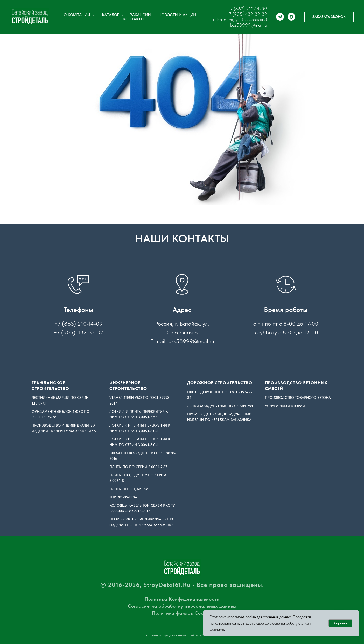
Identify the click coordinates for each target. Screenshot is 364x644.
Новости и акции (177, 15)
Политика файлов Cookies (182, 613)
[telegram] (280, 17)
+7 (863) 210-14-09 (247, 9)
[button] (329, 17)
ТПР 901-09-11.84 (123, 497)
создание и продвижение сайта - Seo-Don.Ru (182, 635)
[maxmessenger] (291, 17)
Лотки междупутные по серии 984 (220, 406)
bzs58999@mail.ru (249, 25)
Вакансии (140, 15)
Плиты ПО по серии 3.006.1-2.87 (138, 467)
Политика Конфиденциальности (182, 599)
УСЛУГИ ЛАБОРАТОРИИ (285, 406)
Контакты (134, 19)
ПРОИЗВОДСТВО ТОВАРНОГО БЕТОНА (298, 398)
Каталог (111, 15)
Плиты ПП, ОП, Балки (129, 489)
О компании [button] (78, 15)
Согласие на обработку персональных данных (182, 606)
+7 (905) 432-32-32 (247, 14)
